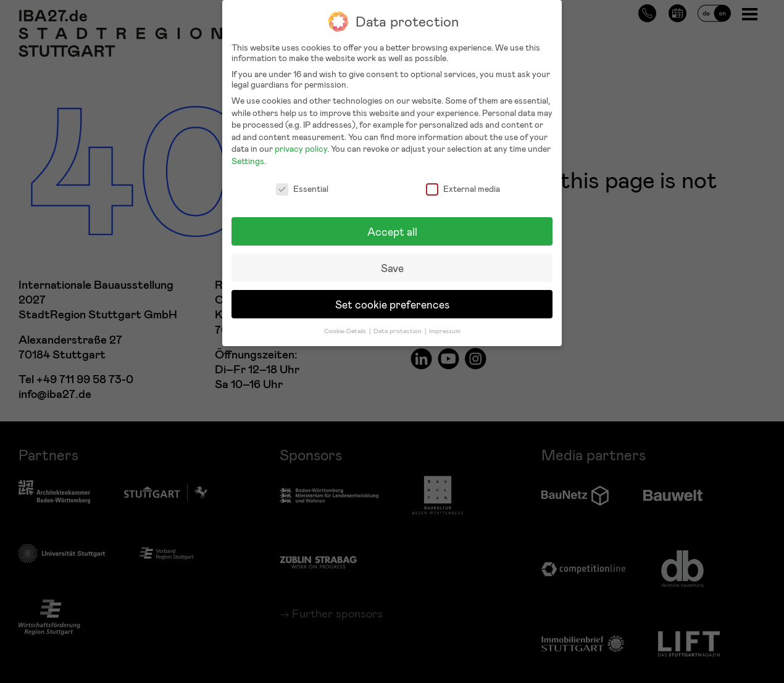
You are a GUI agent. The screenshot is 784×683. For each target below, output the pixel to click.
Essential (302, 181)
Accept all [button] (392, 224)
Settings (248, 154)
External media (463, 181)
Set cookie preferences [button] (392, 297)
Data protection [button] (398, 324)
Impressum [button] (445, 324)
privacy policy (301, 142)
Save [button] (392, 261)
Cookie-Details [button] (346, 324)
